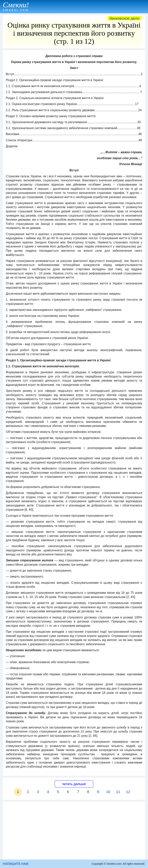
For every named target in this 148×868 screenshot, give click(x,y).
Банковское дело (124, 18)
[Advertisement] (74, 831)
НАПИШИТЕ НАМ (16, 864)
